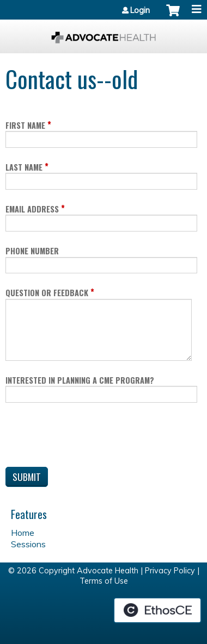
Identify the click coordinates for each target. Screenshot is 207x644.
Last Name (24, 167)
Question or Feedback (47, 293)
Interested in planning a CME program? (80, 380)
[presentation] (88, 437)
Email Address (32, 209)
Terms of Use (104, 581)
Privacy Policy (170, 571)
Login (140, 10)
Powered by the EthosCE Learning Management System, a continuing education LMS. (157, 610)
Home (23, 533)
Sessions (28, 544)
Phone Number (32, 251)
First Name (25, 125)
